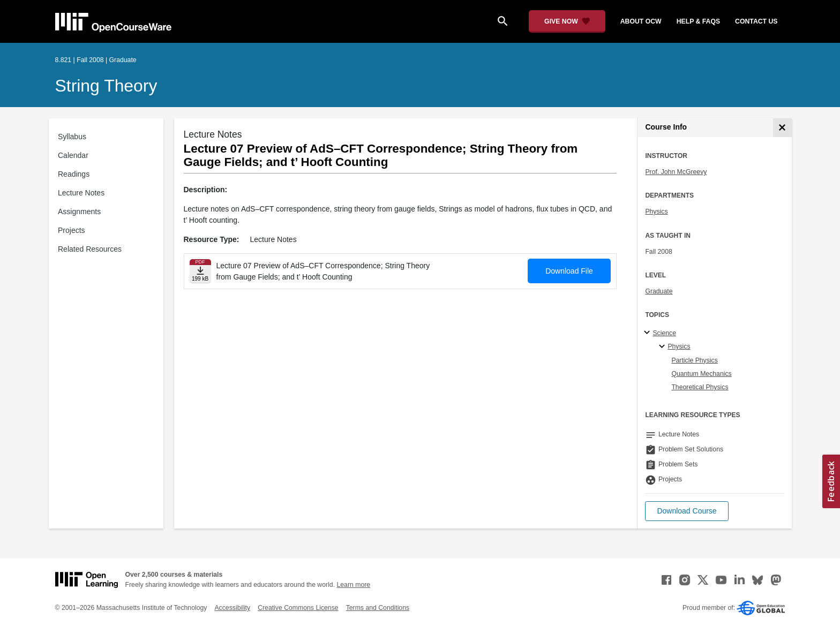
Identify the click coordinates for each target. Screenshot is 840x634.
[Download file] (200, 271)
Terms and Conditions (378, 608)
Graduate (659, 291)
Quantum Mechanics (701, 374)
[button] (687, 511)
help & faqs (698, 21)
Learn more (353, 585)
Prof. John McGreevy (676, 172)
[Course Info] (782, 128)
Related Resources (90, 249)
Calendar (73, 155)
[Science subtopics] (648, 333)
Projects (72, 230)
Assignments (79, 212)
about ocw (641, 21)
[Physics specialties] (663, 347)
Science (664, 333)
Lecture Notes (81, 193)
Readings (74, 174)
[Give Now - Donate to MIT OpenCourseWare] (567, 21)
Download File (569, 271)
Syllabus (72, 137)
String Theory (106, 86)
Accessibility (232, 608)
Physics (656, 212)
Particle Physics (694, 360)
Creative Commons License (298, 608)
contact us (756, 21)
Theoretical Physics (700, 387)
